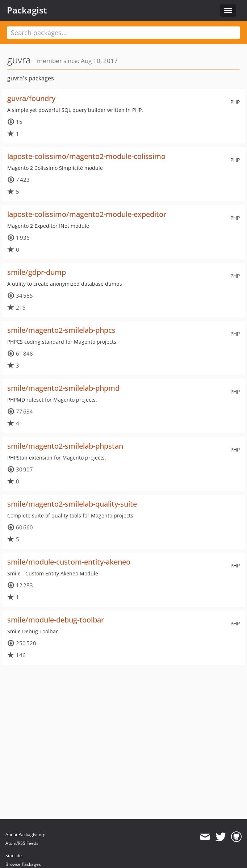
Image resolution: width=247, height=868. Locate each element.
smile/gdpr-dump (37, 272)
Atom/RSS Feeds (22, 843)
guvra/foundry (31, 98)
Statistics (14, 856)
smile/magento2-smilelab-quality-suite (72, 504)
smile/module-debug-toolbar (56, 620)
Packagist (27, 10)
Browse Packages (23, 864)
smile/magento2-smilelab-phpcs (61, 330)
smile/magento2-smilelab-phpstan (65, 446)
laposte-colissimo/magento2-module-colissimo (86, 156)
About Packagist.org (26, 835)
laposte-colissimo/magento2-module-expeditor (87, 214)
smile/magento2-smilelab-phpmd (63, 388)
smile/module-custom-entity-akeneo (69, 562)
